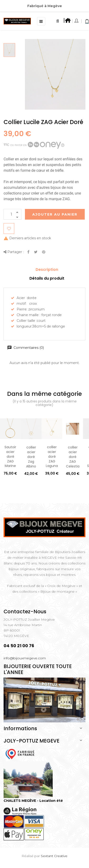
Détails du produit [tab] (47, 278)
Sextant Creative (54, 856)
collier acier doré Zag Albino (31, 457)
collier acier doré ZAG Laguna (52, 456)
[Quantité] (12, 214)
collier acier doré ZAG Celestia (73, 457)
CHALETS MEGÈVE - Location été (33, 801)
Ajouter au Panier (55, 214)
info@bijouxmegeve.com (25, 658)
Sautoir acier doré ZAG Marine (10, 456)
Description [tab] (47, 270)
